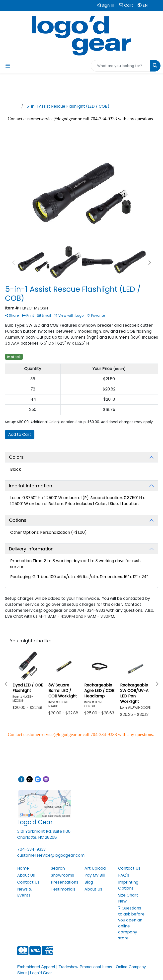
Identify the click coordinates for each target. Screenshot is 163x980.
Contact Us (28, 882)
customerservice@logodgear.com (51, 855)
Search (58, 868)
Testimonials (63, 889)
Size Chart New (128, 898)
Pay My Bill (95, 875)
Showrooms (62, 875)
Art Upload (95, 868)
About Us (26, 875)
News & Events (24, 892)
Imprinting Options (128, 885)
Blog (89, 882)
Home (23, 868)
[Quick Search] (120, 66)
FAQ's (124, 875)
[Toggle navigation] (8, 66)
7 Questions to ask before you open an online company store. (131, 923)
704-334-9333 (31, 849)
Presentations (65, 882)
